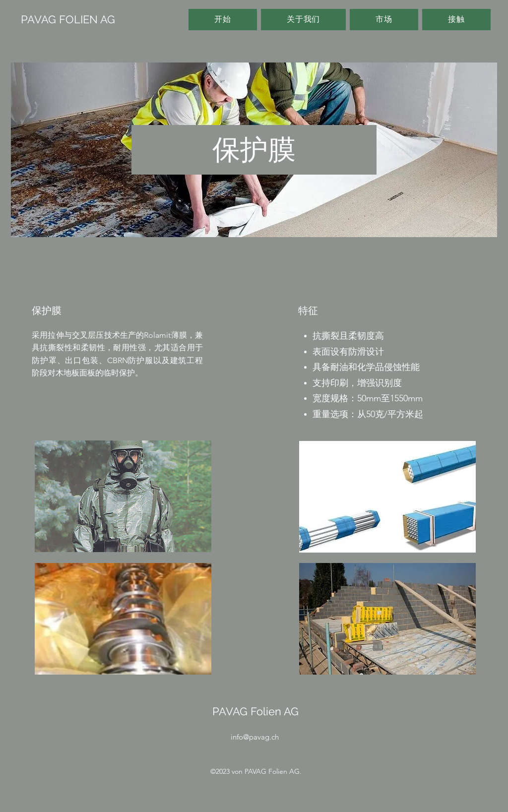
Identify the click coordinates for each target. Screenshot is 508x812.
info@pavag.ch (255, 737)
